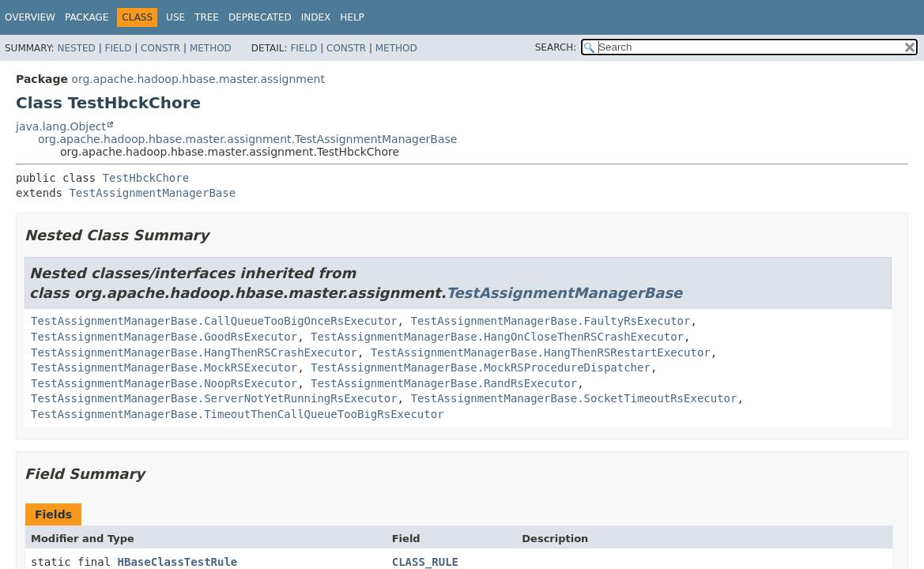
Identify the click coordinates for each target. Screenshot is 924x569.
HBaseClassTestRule (178, 562)
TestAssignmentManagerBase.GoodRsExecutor (164, 337)
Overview (30, 17)
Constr (160, 48)
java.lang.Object (61, 126)
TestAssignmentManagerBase (152, 193)
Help (352, 17)
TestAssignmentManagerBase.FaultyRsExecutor (550, 321)
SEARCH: (556, 47)
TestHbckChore (146, 178)
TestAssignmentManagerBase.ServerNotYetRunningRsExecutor (214, 398)
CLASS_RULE (425, 562)
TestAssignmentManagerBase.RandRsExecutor (444, 383)
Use (175, 17)
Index (316, 17)
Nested (76, 48)
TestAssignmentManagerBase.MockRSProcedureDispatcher (481, 367)
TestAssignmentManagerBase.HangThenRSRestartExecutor (541, 352)
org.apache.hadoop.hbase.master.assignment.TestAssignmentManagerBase (247, 139)
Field (118, 48)
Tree (207, 17)
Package (87, 17)
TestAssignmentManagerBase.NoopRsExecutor (164, 383)
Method (211, 48)
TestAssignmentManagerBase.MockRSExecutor (164, 367)
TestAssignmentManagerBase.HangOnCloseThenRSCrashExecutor (497, 337)
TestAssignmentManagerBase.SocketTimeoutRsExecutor (573, 398)
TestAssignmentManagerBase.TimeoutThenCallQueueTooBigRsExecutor (238, 414)
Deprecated (260, 17)
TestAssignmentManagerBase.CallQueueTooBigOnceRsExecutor (214, 321)
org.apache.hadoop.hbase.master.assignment (198, 79)
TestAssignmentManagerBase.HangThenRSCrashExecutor (194, 352)
